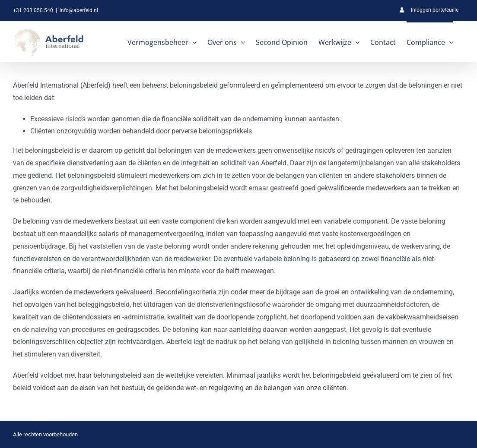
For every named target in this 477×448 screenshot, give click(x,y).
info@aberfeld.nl (79, 10)
